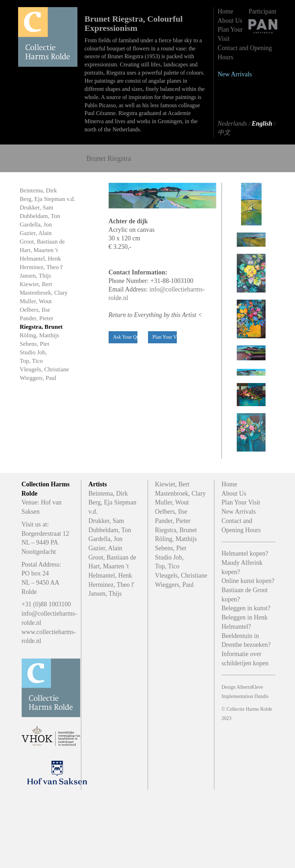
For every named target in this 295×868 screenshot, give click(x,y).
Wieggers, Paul (38, 378)
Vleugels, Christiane (45, 369)
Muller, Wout (36, 301)
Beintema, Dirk (39, 190)
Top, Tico (31, 361)
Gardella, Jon (36, 225)
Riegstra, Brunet (41, 327)
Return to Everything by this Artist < (155, 315)
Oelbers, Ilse (35, 310)
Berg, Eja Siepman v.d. (48, 199)
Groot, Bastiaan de (42, 242)
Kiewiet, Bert (36, 284)
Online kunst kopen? (248, 581)
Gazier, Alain (36, 233)
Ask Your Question (125, 337)
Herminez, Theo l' (42, 267)
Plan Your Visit (241, 502)
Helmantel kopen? (245, 553)
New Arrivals (235, 74)
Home (225, 11)
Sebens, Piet (35, 344)
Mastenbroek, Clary (44, 293)
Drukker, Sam (37, 208)
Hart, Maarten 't (39, 250)
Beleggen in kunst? (246, 608)
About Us (230, 21)
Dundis (261, 696)
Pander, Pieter (37, 318)
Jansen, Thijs (35, 276)
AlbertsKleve (250, 687)
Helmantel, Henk (40, 259)
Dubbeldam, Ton (40, 216)
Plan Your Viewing (165, 337)
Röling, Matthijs (40, 335)
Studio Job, (34, 352)
